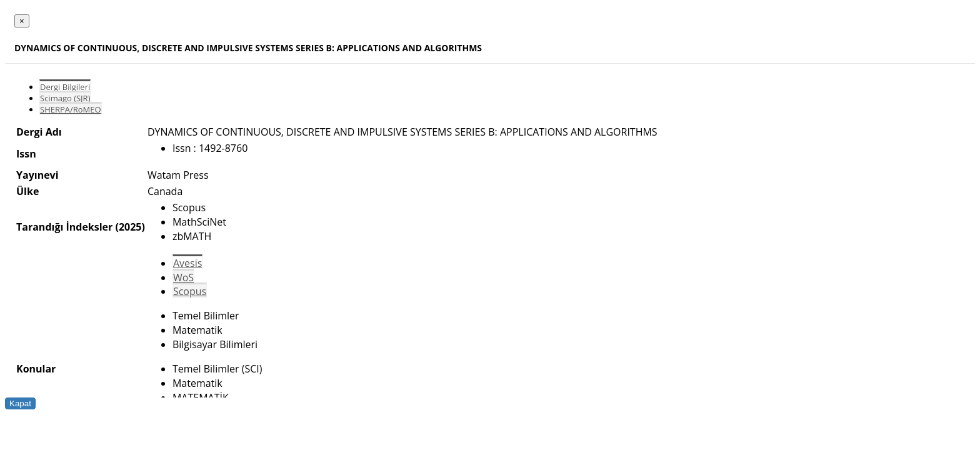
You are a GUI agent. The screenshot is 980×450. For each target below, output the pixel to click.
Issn (26, 154)
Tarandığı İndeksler (64, 227)
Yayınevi (37, 175)
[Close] (22, 21)
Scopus (190, 291)
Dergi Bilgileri (65, 87)
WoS (183, 277)
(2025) (130, 227)
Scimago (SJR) (65, 98)
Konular (36, 369)
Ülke (27, 191)
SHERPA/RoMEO (71, 109)
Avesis (187, 263)
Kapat (20, 403)
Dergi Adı (39, 132)
